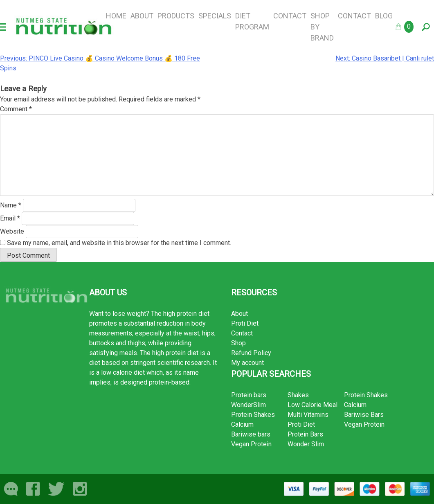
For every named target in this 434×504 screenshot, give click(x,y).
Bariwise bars (251, 434)
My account (247, 363)
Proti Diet (245, 323)
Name (11, 205)
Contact (290, 16)
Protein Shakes (253, 415)
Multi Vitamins (308, 415)
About (142, 16)
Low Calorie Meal (313, 405)
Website (12, 231)
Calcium (242, 424)
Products (176, 16)
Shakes (298, 395)
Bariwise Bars (364, 415)
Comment (16, 109)
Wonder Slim (306, 444)
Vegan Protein (251, 444)
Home (116, 16)
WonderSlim (248, 405)
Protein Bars (305, 434)
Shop (238, 343)
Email (10, 218)
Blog (384, 16)
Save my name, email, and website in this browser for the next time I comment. (119, 243)
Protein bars (249, 395)
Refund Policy (251, 353)
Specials (215, 16)
